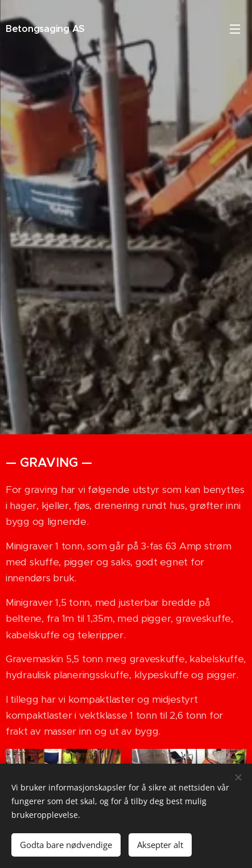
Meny (235, 29)
